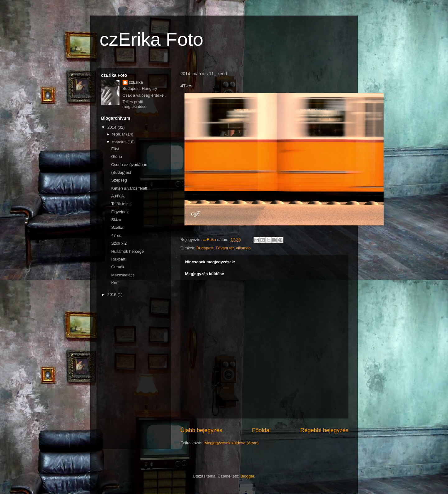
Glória (117, 157)
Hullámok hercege (127, 251)
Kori (115, 283)
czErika (136, 82)
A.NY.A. (118, 196)
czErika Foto (151, 39)
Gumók (118, 267)
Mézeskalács (123, 275)
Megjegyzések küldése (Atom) (231, 443)
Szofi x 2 (119, 243)
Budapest (205, 248)
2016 (112, 295)
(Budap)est (121, 172)
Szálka (117, 227)
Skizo (116, 220)
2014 (112, 127)
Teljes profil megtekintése (135, 104)
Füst (115, 149)
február (119, 134)
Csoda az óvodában (129, 165)
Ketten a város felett (129, 188)
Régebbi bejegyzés (324, 430)
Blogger (247, 476)
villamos (243, 248)
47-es (116, 235)
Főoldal (261, 430)
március (120, 142)
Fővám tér (225, 248)
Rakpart (118, 259)
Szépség (119, 180)
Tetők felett (121, 204)
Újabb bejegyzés (201, 430)
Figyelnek (120, 212)
